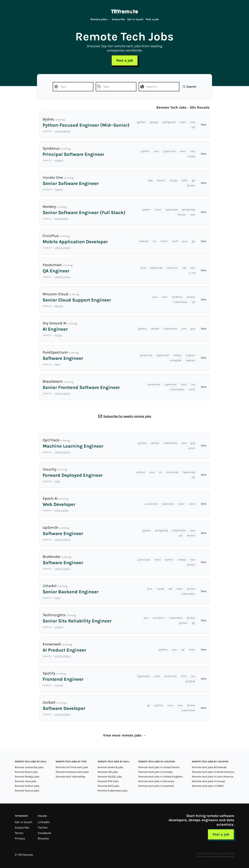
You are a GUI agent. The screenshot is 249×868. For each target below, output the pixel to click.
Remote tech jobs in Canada (155, 772)
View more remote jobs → (125, 735)
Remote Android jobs (110, 767)
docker (191, 185)
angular (190, 355)
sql (193, 127)
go (149, 705)
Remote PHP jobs (108, 781)
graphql (190, 681)
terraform (159, 618)
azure (192, 448)
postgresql (169, 122)
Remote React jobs (26, 772)
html (184, 384)
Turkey (59, 190)
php (150, 180)
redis (183, 122)
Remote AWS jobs (108, 786)
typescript (169, 151)
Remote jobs (100, 19)
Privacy (20, 838)
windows (177, 297)
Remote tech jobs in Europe (208, 781)
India (57, 364)
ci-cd (192, 273)
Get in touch (135, 19)
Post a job (152, 19)
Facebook (44, 833)
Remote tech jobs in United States (159, 767)
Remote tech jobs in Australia (156, 786)
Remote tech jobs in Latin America (213, 777)
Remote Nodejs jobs (27, 777)
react (183, 151)
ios (154, 241)
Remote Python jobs (27, 786)
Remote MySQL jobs (110, 777)
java (156, 151)
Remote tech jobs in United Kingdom (161, 777)
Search (189, 87)
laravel (161, 180)
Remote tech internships (71, 777)
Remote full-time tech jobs (72, 767)
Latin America (63, 131)
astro (192, 504)
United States (63, 248)
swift (175, 241)
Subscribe (118, 19)
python (141, 122)
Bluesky (43, 838)
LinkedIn (44, 822)
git (193, 180)
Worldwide (61, 219)
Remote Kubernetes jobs (113, 791)
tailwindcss (178, 389)
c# (160, 472)
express (190, 360)
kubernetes (180, 302)
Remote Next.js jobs (27, 791)
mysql (191, 156)
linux (164, 297)
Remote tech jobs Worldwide (209, 767)
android (143, 241)
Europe (59, 685)
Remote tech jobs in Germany (156, 781)
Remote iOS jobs (108, 772)
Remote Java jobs (26, 781)
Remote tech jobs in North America (213, 772)
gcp (193, 329)
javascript (146, 355)
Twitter (43, 827)
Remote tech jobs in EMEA (208, 786)
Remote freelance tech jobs (72, 772)
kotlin (164, 241)
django (154, 122)
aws (193, 122)
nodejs (177, 355)
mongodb (176, 360)
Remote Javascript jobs (29, 767)
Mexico (59, 306)
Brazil (58, 335)
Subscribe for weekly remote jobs (127, 416)
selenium (172, 268)
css (193, 384)
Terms (19, 833)
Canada (59, 160)
